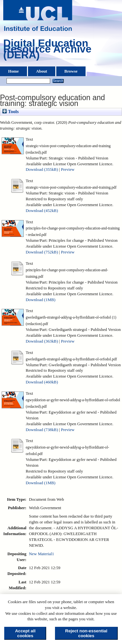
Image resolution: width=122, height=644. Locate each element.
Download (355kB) (42, 170)
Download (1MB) (41, 300)
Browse (71, 71)
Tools (10, 111)
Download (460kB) (42, 382)
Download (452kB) (42, 211)
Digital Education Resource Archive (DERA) (47, 51)
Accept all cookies (25, 633)
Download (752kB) (42, 252)
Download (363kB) (42, 341)
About (42, 71)
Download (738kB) (42, 430)
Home (14, 71)
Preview (68, 170)
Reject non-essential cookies (86, 633)
